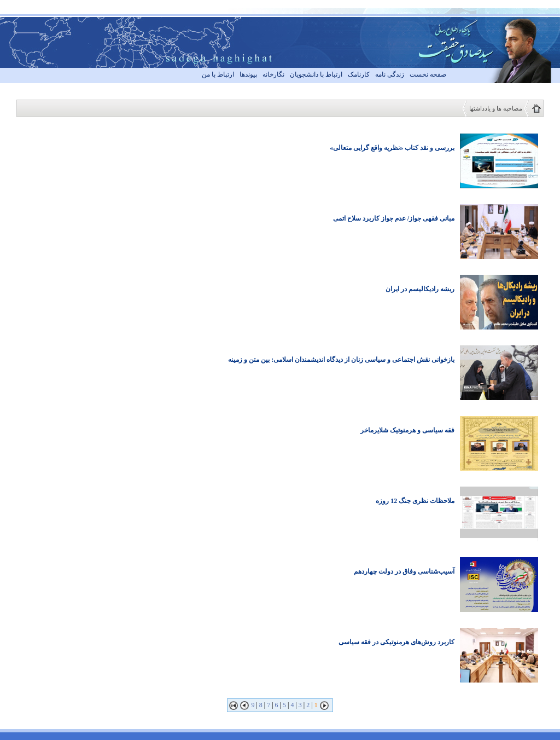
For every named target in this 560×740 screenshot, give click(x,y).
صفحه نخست (428, 74)
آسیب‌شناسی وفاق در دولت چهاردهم (404, 571)
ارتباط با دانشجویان (316, 74)
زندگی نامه (390, 74)
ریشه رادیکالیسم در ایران (420, 289)
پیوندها (248, 74)
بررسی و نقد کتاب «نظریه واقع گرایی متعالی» (392, 148)
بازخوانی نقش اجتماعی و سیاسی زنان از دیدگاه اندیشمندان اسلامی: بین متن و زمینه (341, 360)
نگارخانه (273, 74)
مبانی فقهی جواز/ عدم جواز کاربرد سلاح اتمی (394, 218)
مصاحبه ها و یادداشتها (496, 108)
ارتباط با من (218, 74)
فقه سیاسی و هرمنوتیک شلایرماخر (407, 430)
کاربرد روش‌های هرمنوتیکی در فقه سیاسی (396, 642)
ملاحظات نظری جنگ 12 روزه (415, 501)
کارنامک (359, 74)
